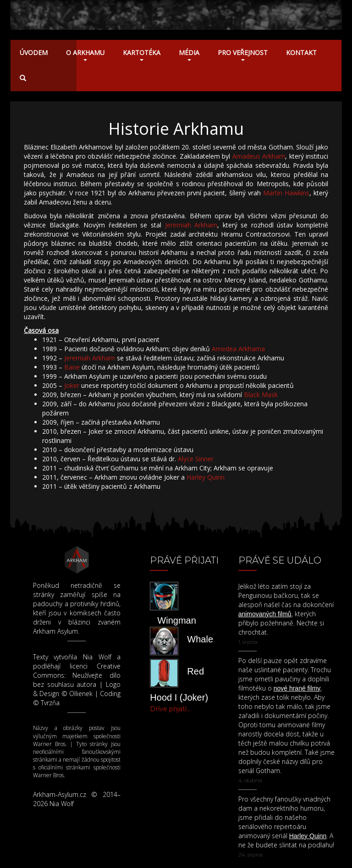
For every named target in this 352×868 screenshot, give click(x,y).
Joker (72, 385)
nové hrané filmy (297, 688)
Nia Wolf (97, 657)
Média (189, 55)
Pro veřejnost (243, 55)
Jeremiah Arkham (191, 225)
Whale (200, 639)
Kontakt (301, 53)
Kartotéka (142, 55)
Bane (72, 367)
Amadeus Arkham (259, 156)
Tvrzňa (50, 703)
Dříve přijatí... (170, 709)
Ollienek (81, 694)
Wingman (176, 620)
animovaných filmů (265, 614)
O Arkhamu (85, 55)
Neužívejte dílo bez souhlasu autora (77, 680)
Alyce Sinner (196, 459)
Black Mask (261, 395)
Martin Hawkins (286, 193)
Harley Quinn (206, 477)
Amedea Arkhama (238, 349)
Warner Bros (49, 744)
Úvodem (34, 53)
